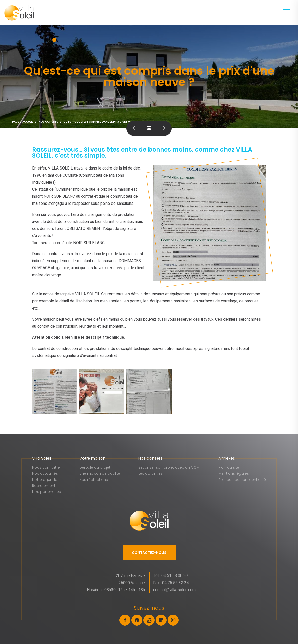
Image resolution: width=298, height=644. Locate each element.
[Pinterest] (137, 620)
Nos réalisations (94, 480)
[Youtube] (150, 620)
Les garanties (151, 473)
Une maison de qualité (100, 473)
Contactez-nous (149, 553)
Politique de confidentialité (242, 480)
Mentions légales (234, 473)
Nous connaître (46, 467)
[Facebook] (125, 620)
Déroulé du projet (95, 467)
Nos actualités (45, 473)
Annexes (227, 458)
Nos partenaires (47, 492)
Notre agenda (45, 480)
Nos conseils (48, 122)
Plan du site (229, 467)
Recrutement (44, 486)
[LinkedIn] (162, 620)
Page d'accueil (23, 122)
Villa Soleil (42, 458)
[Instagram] (173, 620)
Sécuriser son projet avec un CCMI (169, 467)
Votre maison (92, 458)
